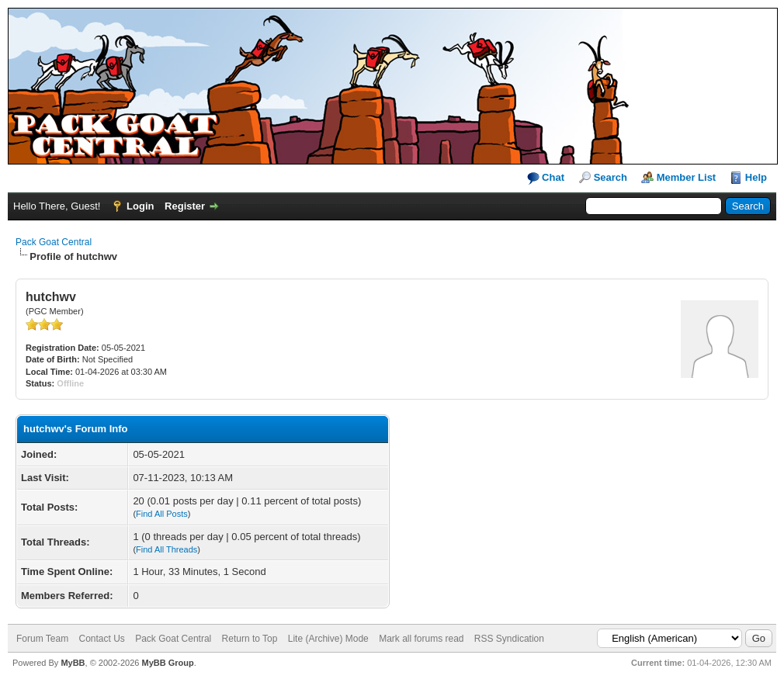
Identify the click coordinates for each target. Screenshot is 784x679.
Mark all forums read (421, 639)
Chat (546, 178)
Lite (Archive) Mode (328, 639)
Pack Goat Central (54, 242)
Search (611, 177)
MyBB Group (167, 663)
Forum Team (42, 639)
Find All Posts (162, 514)
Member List (687, 177)
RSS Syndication (509, 639)
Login (140, 206)
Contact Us (101, 639)
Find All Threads (167, 549)
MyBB (73, 663)
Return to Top (250, 639)
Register (185, 206)
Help (756, 177)
